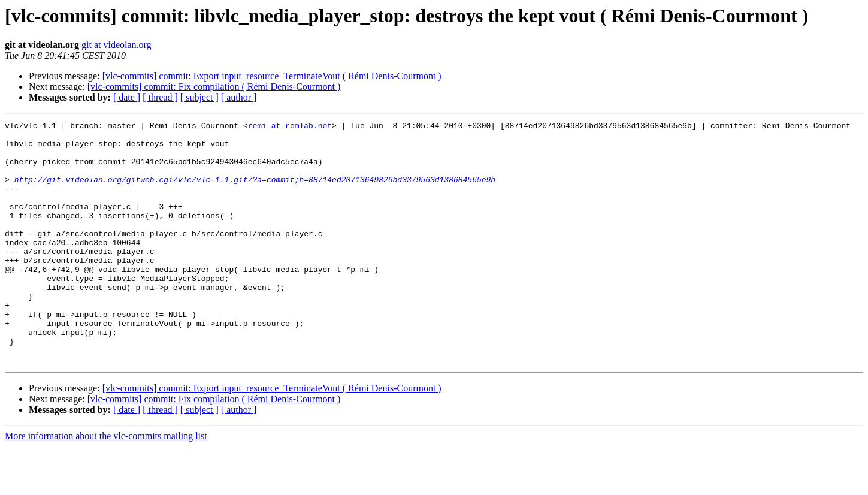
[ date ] (127, 97)
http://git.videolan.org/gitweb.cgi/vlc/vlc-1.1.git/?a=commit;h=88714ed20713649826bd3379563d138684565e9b (255, 192)
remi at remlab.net (290, 127)
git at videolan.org (117, 45)
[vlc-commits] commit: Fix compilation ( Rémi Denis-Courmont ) (214, 87)
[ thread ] (160, 97)
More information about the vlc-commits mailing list (106, 485)
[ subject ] (199, 97)
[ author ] (239, 97)
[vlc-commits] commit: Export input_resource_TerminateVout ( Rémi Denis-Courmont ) (272, 76)
